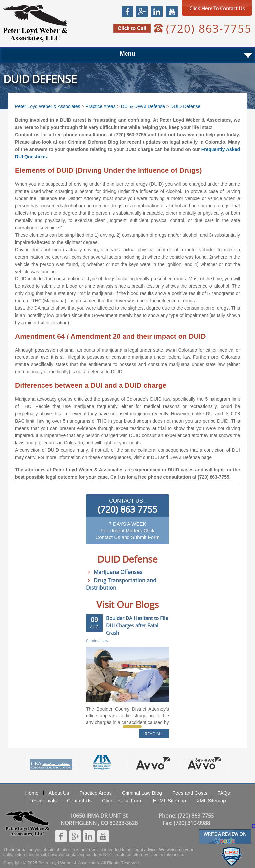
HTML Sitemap (170, 800)
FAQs (224, 793)
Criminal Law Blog (142, 793)
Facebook (127, 11)
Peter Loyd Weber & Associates (35, 23)
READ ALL (154, 734)
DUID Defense (185, 106)
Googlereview (225, 832)
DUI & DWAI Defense (143, 106)
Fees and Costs (190, 793)
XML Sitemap (211, 800)
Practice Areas (101, 106)
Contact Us (79, 800)
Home (32, 793)
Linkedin (157, 11)
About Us (59, 793)
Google (142, 11)
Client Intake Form (122, 800)
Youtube (172, 11)
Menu (128, 54)
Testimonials (43, 800)
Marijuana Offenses (118, 572)
